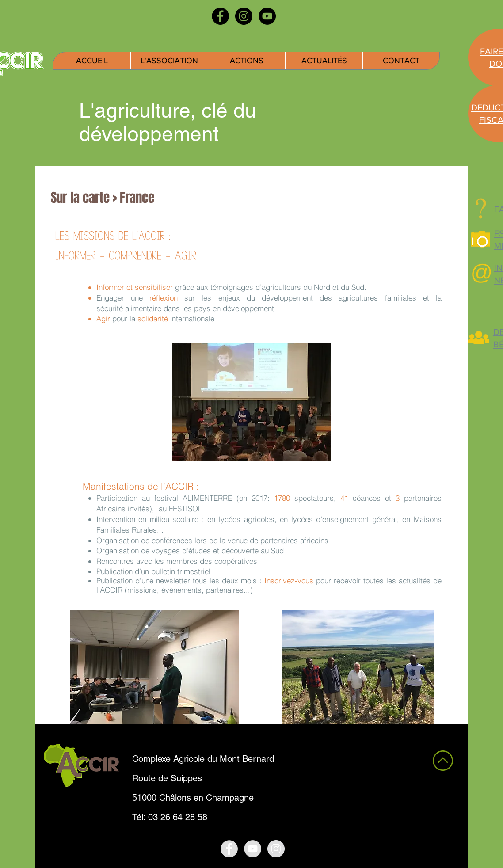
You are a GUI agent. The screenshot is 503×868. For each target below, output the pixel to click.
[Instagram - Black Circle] (244, 16)
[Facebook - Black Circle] (220, 16)
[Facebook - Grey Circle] (229, 849)
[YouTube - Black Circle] (267, 16)
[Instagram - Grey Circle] (276, 849)
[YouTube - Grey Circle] (253, 849)
